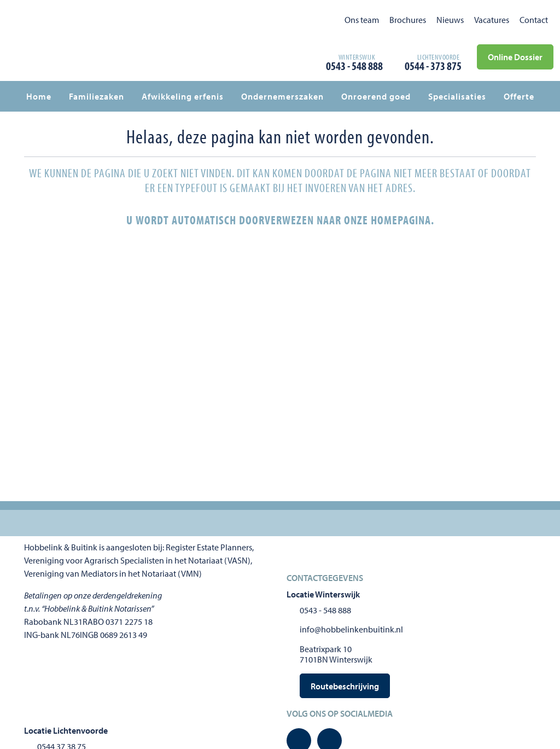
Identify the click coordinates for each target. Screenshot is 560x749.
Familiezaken (97, 96)
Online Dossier (515, 57)
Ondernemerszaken (282, 96)
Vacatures (492, 20)
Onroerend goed (376, 96)
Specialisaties (457, 96)
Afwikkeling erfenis (183, 96)
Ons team (362, 20)
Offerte (519, 96)
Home (39, 96)
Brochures (408, 20)
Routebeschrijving (345, 686)
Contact (534, 20)
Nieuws (450, 20)
